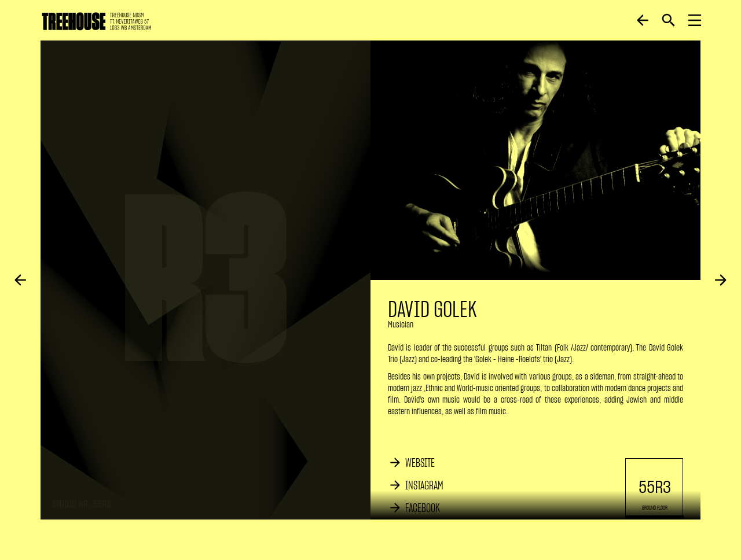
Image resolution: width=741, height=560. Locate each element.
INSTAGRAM (424, 485)
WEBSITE (420, 463)
